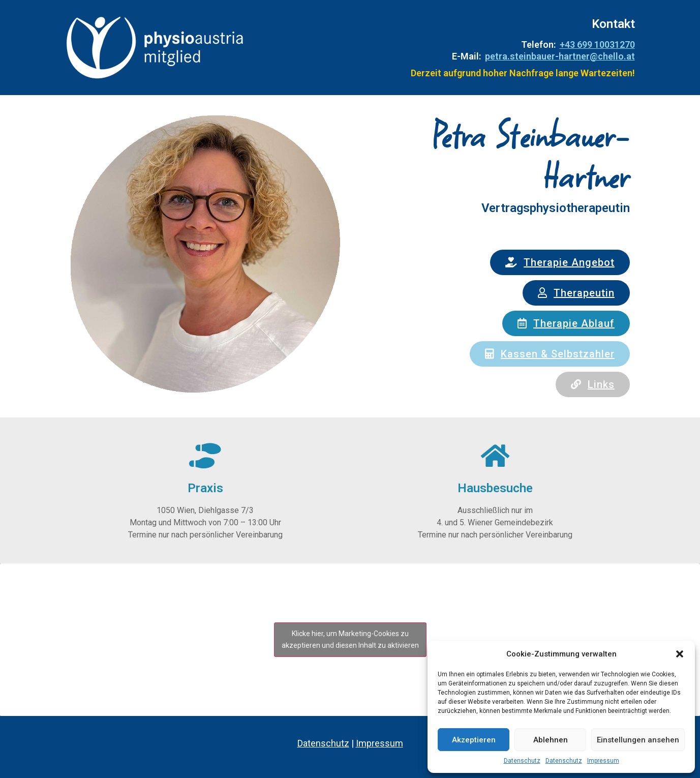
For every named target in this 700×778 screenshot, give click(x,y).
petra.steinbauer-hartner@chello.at (560, 56)
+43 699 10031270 (597, 44)
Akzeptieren (474, 740)
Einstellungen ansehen (638, 740)
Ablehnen (551, 740)
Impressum (603, 761)
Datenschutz (522, 761)
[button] (680, 654)
